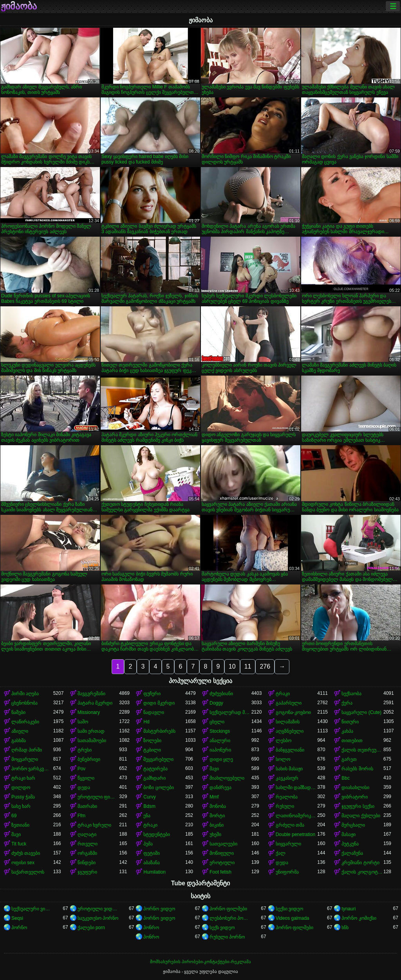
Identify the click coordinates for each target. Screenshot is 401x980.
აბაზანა (152, 863)
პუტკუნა (350, 844)
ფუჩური (152, 694)
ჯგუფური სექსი (358, 806)
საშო (83, 722)
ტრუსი (85, 750)
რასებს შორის (357, 769)
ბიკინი (217, 825)
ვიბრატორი (355, 797)
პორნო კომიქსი (359, 918)
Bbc (346, 778)
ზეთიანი (20, 825)
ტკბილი (152, 750)
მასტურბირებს (159, 731)
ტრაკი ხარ (23, 778)
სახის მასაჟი (289, 769)
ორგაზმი (87, 853)
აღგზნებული (290, 731)
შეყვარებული (158, 759)
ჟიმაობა (19, 6)
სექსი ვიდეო (289, 909)
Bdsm (149, 806)
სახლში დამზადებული (297, 788)
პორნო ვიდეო (159, 909)
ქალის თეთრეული (362, 750)
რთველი (88, 844)
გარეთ (349, 759)
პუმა (148, 844)
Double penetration (295, 834)
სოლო (283, 759)
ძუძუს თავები (26, 853)
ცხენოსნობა (24, 703)
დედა (84, 788)
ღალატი (87, 834)
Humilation (154, 872)
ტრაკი (283, 694)
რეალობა (287, 797)
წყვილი (86, 778)
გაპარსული (289, 703)
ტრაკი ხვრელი (94, 825)
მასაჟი (349, 834)
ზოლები (152, 741)
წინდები (87, 863)
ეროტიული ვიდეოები (98, 909)
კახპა (347, 731)
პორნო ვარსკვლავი (32, 769)
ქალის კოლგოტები (362, 872)
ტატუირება (155, 769)
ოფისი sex (23, 863)
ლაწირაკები (25, 722)
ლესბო (284, 741)
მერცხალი (353, 825)
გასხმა (19, 741)
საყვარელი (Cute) (361, 712)
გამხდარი (154, 778)
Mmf (214, 797)
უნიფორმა (287, 872)
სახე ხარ (21, 806)
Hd (146, 722)
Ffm (82, 816)
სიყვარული (288, 844)
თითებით (352, 741)
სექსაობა (351, 694)
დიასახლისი (355, 788)
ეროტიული (222, 863)
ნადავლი (154, 712)
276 (265, 666)
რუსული (285, 806)
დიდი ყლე (221, 759)
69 (14, 816)
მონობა (218, 806)
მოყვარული (25, 759)
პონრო (151, 928)
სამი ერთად (91, 731)
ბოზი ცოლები (158, 788)
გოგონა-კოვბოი (293, 712)
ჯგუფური (87, 872)
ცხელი (217, 722)
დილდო (21, 788)
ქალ (281, 853)
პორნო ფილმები (228, 909)
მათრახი (87, 806)
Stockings (220, 731)
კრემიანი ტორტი (360, 863)
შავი (214, 769)
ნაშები (18, 712)
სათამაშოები (92, 741)
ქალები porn (91, 928)
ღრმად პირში (27, 750)
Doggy (216, 703)
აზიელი (20, 731)
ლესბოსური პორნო (230, 918)
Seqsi (17, 918)
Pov (82, 769)
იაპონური (220, 750)
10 (232, 666)
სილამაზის (288, 722)
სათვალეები (223, 844)
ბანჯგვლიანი (290, 750)
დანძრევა (220, 788)
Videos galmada (293, 918)
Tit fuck (19, 844)
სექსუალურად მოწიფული (230, 712)
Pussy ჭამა (23, 797)
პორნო (19, 928)
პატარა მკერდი (95, 703)
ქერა (347, 703)
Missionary (89, 712)
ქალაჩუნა (352, 853)
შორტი (217, 816)
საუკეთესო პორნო (98, 918)
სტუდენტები (157, 834)
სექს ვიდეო (222, 928)
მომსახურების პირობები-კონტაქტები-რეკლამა (200, 962)
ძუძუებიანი (221, 694)
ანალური (220, 741)
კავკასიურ (287, 778)
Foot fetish (220, 872)
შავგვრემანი (91, 694)
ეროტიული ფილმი (98, 797)
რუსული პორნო (227, 937)
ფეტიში (152, 853)
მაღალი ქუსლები (361, 816)
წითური (350, 722)
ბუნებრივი (89, 759)
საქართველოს (28, 872)
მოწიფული (222, 853)
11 (248, 666)
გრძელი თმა (290, 825)
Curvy (149, 797)
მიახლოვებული (227, 778)
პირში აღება (25, 694)
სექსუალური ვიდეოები (32, 909)
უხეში (215, 834)
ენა (147, 816)
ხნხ (345, 928)
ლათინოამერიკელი (297, 816)
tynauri (349, 909)
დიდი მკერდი (159, 703)
